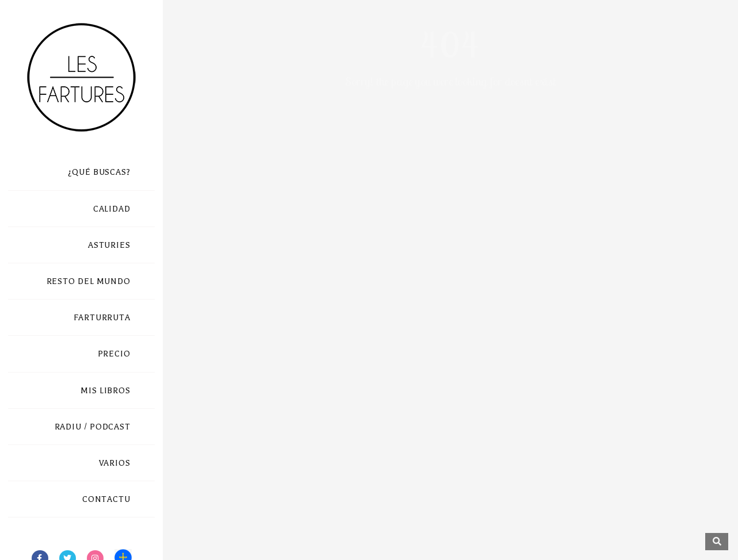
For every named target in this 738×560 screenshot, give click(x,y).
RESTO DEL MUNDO (89, 281)
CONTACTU (106, 499)
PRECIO (114, 354)
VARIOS (115, 463)
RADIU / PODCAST (93, 427)
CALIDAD (112, 209)
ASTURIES (109, 245)
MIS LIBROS (106, 391)
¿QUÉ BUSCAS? (99, 172)
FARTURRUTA (102, 318)
